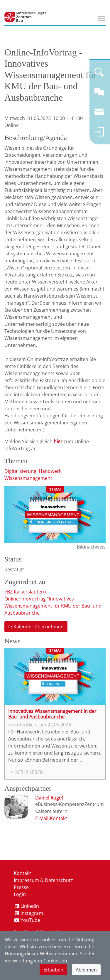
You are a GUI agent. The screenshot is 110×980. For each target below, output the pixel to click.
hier (58, 441)
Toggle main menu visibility (102, 18)
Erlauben (53, 970)
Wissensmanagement (28, 169)
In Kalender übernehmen (36, 627)
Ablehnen (86, 970)
